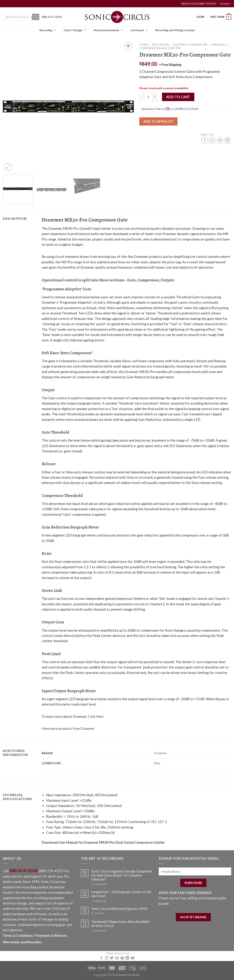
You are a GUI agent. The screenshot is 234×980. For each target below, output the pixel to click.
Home (144, 45)
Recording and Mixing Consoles (175, 30)
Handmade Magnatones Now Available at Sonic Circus (120, 924)
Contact (225, 4)
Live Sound (139, 30)
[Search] (36, 17)
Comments (98, 913)
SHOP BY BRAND (193, 917)
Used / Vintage (75, 30)
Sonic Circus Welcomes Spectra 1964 (119, 909)
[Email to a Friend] (212, 140)
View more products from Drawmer (68, 729)
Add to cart (178, 97)
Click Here (96, 716)
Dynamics (219, 45)
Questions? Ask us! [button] (170, 109)
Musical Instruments (108, 30)
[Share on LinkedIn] (227, 140)
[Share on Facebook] (205, 140)
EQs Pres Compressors (190, 45)
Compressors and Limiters (160, 48)
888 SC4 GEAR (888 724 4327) (199, 4)
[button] (55, 30)
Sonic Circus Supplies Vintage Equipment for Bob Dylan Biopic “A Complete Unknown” (122, 875)
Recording (48, 30)
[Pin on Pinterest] (220, 140)
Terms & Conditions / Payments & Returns (35, 935)
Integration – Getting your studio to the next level (121, 894)
